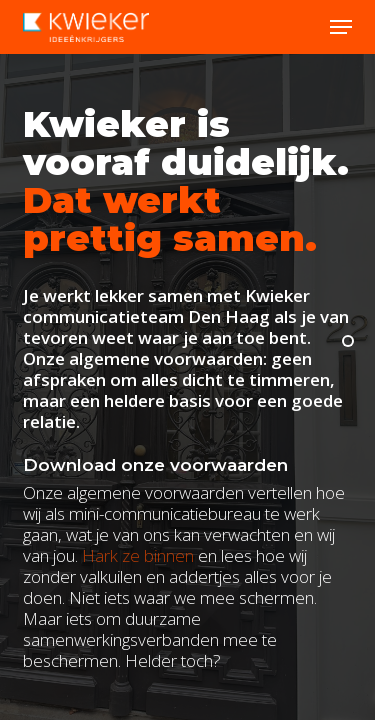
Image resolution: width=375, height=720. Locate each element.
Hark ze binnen (138, 555)
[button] (341, 27)
